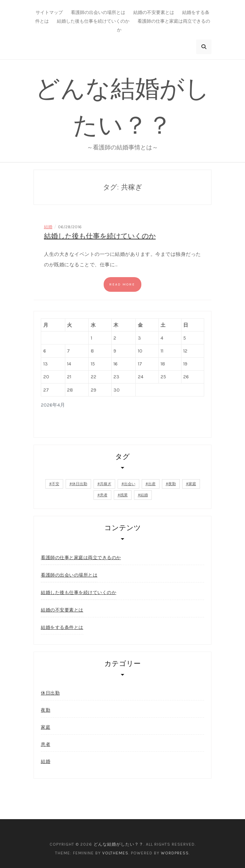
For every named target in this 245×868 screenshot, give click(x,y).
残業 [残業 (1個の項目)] (124, 495)
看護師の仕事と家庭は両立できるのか (81, 557)
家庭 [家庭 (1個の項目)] (192, 484)
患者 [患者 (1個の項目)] (104, 495)
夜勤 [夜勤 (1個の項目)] (172, 484)
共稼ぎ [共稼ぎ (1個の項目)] (106, 484)
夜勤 (46, 710)
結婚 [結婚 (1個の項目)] (144, 495)
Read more (122, 284)
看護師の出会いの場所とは (98, 12)
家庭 (46, 727)
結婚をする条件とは (62, 627)
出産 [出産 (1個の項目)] (152, 484)
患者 (46, 744)
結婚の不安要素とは (154, 12)
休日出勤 (50, 693)
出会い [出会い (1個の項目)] (130, 484)
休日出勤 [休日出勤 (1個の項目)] (80, 484)
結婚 (48, 227)
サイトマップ (49, 12)
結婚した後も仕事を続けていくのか (93, 21)
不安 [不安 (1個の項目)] (55, 484)
